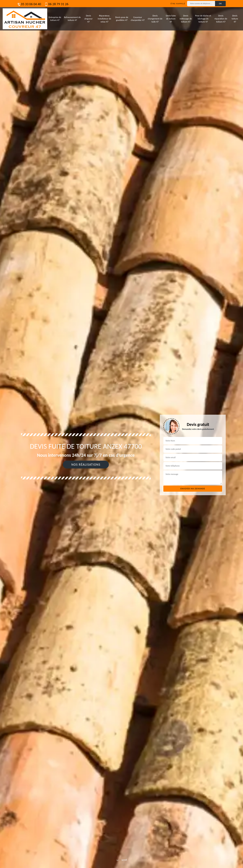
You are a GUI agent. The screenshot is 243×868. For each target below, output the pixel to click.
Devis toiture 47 (235, 19)
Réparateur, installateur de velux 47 (104, 19)
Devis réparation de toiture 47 (221, 19)
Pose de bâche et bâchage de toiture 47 (203, 19)
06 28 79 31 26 (56, 4)
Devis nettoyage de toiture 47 (186, 19)
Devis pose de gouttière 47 (122, 19)
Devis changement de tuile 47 (155, 19)
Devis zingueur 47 (89, 19)
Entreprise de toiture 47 (55, 19)
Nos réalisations (86, 465)
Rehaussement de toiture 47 (72, 19)
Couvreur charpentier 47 (138, 19)
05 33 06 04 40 (29, 4)
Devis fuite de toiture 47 (171, 19)
